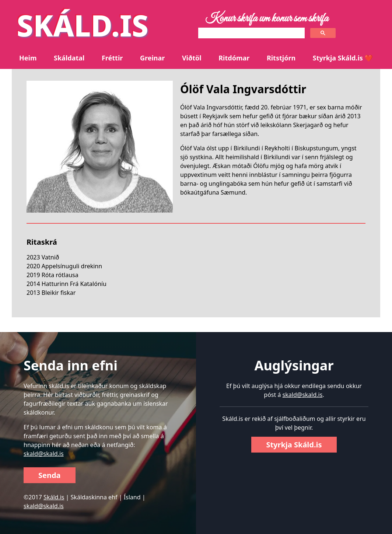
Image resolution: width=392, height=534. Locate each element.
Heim (28, 58)
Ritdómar (234, 58)
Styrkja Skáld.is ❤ (343, 58)
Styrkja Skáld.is (294, 445)
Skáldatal (69, 58)
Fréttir (112, 58)
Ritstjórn (281, 58)
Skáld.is (54, 497)
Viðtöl (192, 58)
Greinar (152, 58)
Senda (50, 475)
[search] (251, 33)
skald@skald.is (44, 454)
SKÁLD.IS (83, 25)
